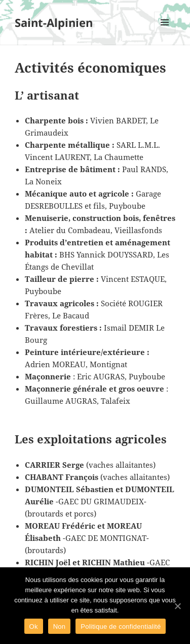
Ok (34, 626)
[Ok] (177, 606)
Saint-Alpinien (54, 22)
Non (60, 626)
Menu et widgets (165, 33)
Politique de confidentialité (121, 626)
